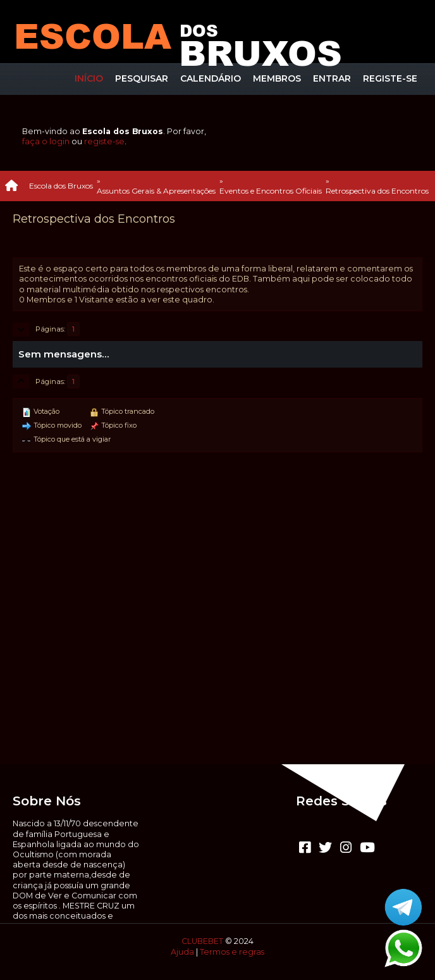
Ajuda (182, 952)
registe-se (104, 141)
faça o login (46, 141)
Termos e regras (232, 952)
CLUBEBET (202, 941)
